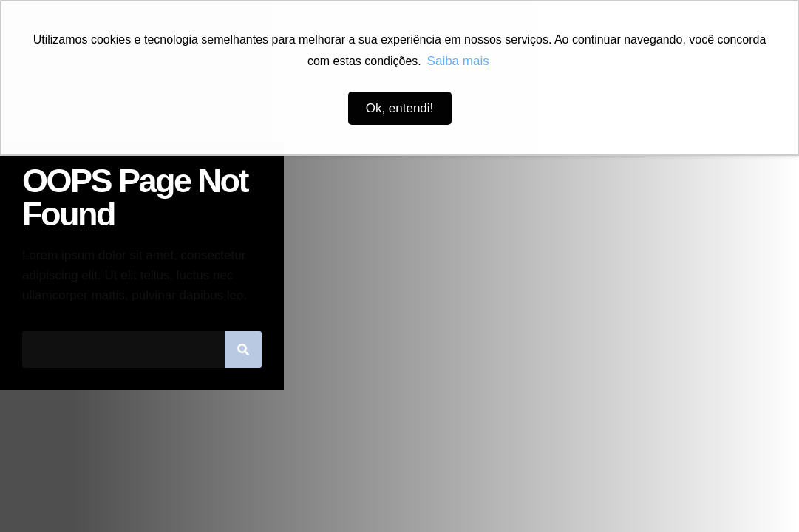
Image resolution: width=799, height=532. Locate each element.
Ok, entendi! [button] (400, 108)
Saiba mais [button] (458, 61)
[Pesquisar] (243, 349)
